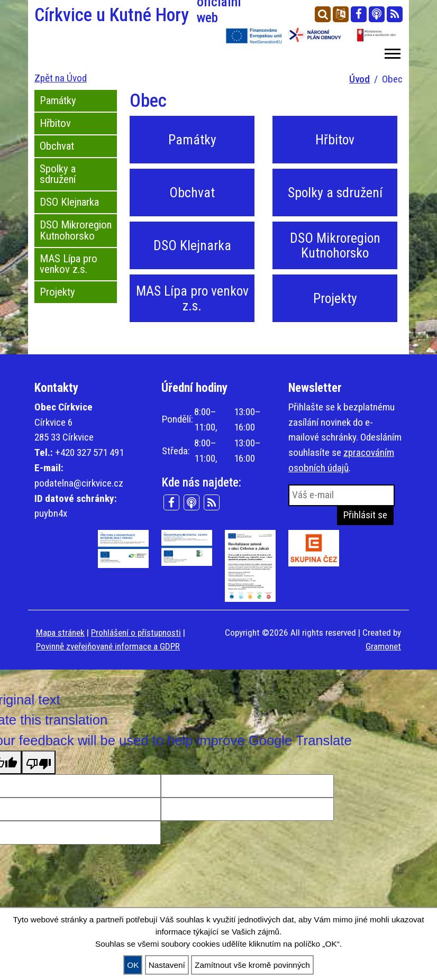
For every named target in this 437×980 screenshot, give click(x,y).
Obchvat (57, 146)
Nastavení (167, 965)
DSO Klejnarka (69, 202)
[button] (392, 52)
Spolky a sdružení (58, 174)
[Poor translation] (39, 762)
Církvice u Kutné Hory (123, 15)
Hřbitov (55, 123)
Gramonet (383, 646)
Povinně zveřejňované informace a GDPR (108, 646)
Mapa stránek (60, 633)
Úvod (359, 79)
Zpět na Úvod (61, 78)
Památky (58, 100)
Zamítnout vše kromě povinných (252, 965)
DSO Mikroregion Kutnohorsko (76, 230)
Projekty (57, 292)
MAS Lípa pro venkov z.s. (69, 264)
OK (133, 965)
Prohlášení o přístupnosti (136, 633)
